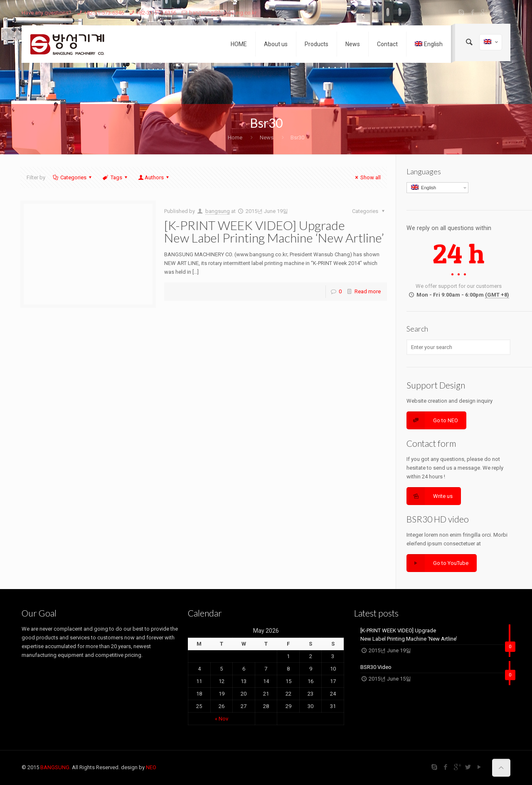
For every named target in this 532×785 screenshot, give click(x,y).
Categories (73, 177)
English (424, 187)
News (267, 137)
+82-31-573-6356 (156, 13)
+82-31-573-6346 (104, 13)
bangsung (218, 211)
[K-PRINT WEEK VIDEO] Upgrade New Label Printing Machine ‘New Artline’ (274, 231)
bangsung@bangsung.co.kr (223, 13)
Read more (368, 291)
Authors (154, 177)
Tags (115, 177)
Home (235, 137)
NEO (151, 767)
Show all (367, 177)
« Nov (222, 719)
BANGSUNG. (55, 767)
